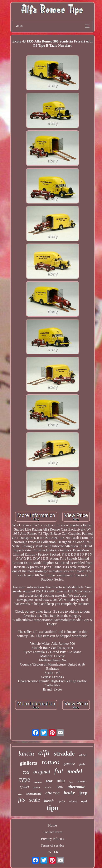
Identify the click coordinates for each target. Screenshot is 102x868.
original (42, 772)
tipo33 (61, 801)
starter (82, 781)
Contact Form (53, 832)
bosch (49, 801)
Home (53, 825)
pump (37, 787)
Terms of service (52, 845)
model (75, 771)
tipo (52, 808)
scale (35, 800)
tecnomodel (34, 794)
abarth (52, 793)
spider (25, 787)
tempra (38, 782)
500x (60, 787)
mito (61, 781)
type (25, 779)
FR (56, 852)
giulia (82, 764)
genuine (69, 764)
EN (49, 852)
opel (84, 801)
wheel (83, 755)
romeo (50, 762)
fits (22, 800)
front (71, 782)
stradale (64, 753)
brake (69, 793)
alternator (76, 787)
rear (49, 781)
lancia (26, 753)
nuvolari (48, 787)
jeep (83, 793)
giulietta (29, 763)
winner (73, 801)
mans (20, 794)
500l (26, 772)
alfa (44, 753)
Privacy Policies (52, 839)
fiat (59, 771)
